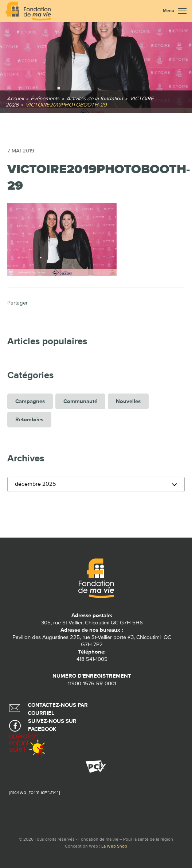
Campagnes (30, 401)
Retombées (29, 420)
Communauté (80, 401)
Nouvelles (128, 401)
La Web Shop (114, 846)
